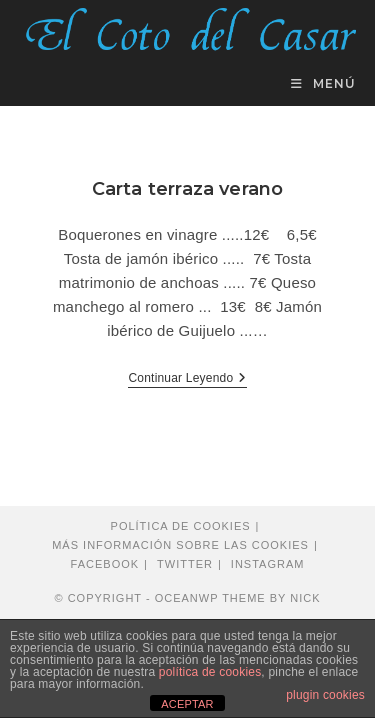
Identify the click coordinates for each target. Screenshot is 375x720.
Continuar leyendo (187, 379)
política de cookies (210, 672)
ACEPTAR (187, 704)
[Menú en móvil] (323, 83)
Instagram (268, 564)
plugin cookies (325, 695)
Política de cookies (181, 526)
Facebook (105, 564)
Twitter (185, 564)
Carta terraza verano (188, 189)
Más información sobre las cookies (180, 545)
